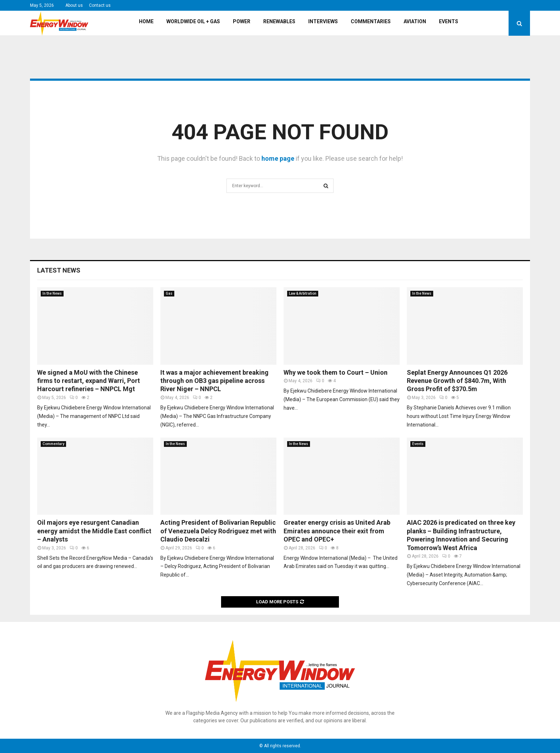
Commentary (53, 444)
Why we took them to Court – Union (336, 372)
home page (278, 158)
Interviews (323, 21)
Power (242, 21)
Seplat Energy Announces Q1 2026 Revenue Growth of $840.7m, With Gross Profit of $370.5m (457, 381)
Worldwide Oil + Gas (193, 21)
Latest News (59, 270)
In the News (52, 293)
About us (74, 5)
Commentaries (371, 21)
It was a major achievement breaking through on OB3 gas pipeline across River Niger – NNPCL (214, 381)
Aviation (415, 21)
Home (146, 21)
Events (449, 21)
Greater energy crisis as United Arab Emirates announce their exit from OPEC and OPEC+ (337, 531)
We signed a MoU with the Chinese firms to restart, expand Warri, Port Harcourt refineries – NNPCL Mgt (89, 381)
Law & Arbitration (303, 293)
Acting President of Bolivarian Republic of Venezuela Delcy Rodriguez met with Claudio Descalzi (218, 531)
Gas (169, 293)
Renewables (279, 21)
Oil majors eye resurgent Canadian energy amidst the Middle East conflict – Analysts (94, 531)
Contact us (100, 5)
